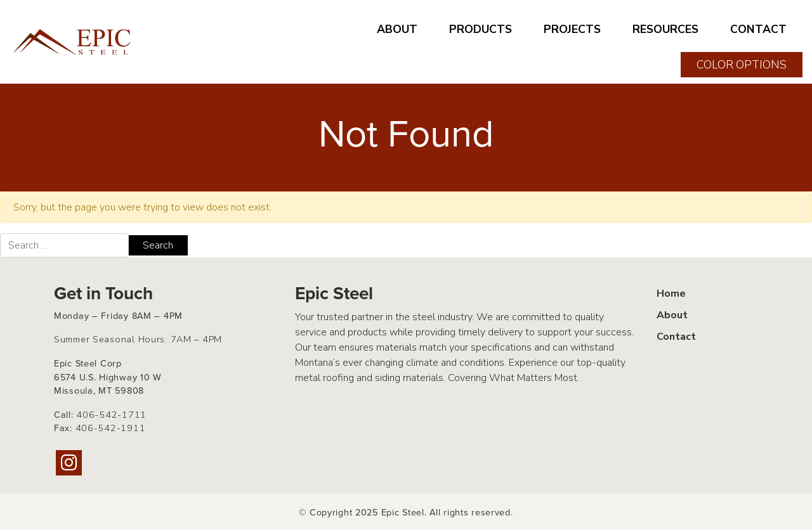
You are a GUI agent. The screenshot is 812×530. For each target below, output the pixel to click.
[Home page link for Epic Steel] (73, 42)
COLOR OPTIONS (742, 65)
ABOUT (397, 29)
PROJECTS (572, 29)
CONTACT (758, 29)
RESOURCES (665, 29)
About (672, 315)
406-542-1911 (111, 428)
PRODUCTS (481, 29)
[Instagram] (69, 463)
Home (671, 294)
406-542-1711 (111, 415)
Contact (676, 337)
